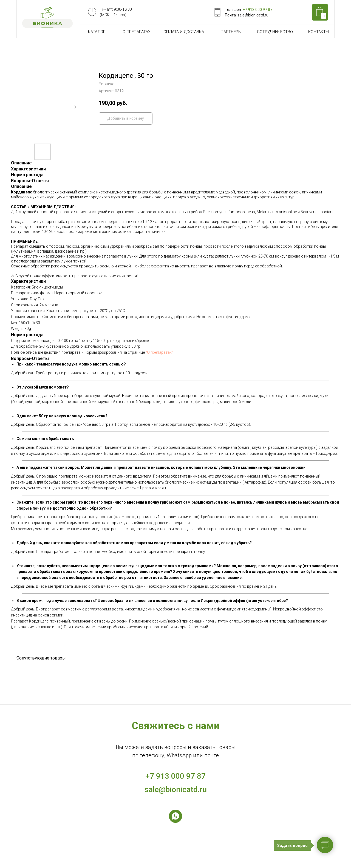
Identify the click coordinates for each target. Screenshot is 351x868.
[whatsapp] (175, 816)
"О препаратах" (159, 352)
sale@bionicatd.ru (176, 790)
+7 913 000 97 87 (257, 10)
